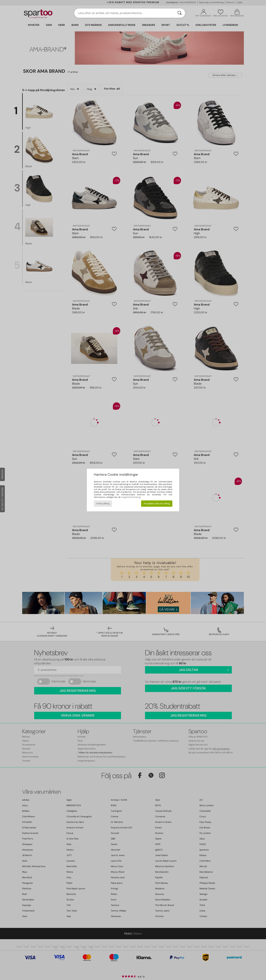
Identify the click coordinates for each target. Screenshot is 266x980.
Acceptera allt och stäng (157, 503)
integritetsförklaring (131, 497)
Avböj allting (103, 503)
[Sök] (180, 13)
